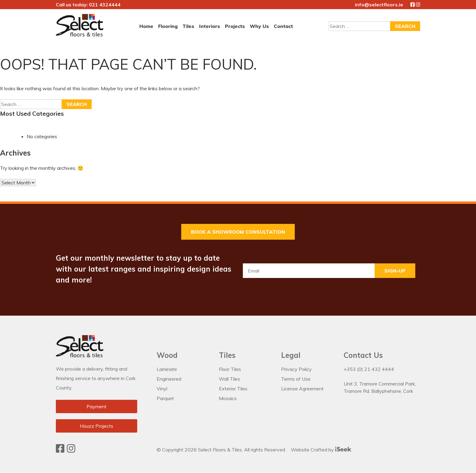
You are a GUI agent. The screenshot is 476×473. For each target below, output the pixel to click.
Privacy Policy (296, 369)
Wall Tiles (229, 379)
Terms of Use (296, 379)
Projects (235, 26)
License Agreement (302, 389)
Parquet (165, 398)
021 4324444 (105, 5)
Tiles (188, 26)
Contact (283, 26)
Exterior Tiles (233, 389)
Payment (97, 407)
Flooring (168, 26)
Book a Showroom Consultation (238, 232)
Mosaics (228, 398)
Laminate (167, 369)
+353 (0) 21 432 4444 (369, 369)
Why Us (259, 26)
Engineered (169, 379)
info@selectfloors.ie (379, 5)
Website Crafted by (321, 449)
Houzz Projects (97, 426)
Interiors (210, 26)
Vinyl (162, 389)
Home (146, 26)
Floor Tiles (230, 369)
